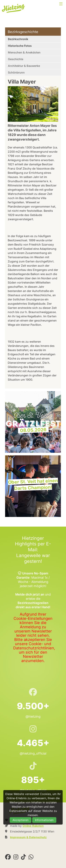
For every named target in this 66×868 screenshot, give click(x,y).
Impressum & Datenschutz (28, 837)
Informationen (44, 820)
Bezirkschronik (18, 39)
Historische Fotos (20, 46)
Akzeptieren (21, 820)
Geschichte (16, 59)
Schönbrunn (16, 72)
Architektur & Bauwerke (24, 66)
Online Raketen (33, 826)
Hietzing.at (14, 8)
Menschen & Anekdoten (24, 52)
